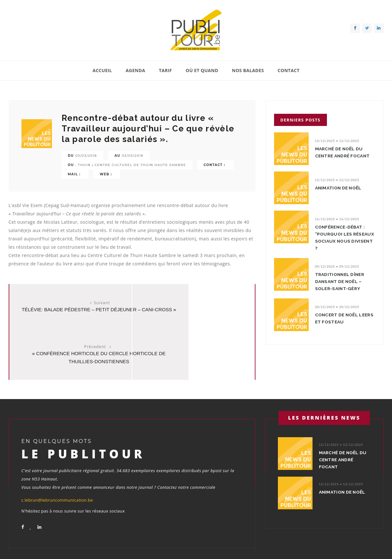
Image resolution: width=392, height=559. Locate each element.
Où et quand (202, 70)
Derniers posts (300, 120)
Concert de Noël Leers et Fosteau (339, 320)
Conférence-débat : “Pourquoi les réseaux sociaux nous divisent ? (343, 239)
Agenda (135, 70)
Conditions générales (363, 546)
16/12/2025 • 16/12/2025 (337, 220)
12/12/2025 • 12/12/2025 (337, 141)
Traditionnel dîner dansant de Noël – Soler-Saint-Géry (342, 283)
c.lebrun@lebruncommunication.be (57, 465)
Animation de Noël (341, 189)
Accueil (102, 70)
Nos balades (248, 70)
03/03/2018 (86, 156)
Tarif (166, 70)
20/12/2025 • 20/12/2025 (337, 308)
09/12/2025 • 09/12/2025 (337, 268)
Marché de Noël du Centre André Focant (341, 156)
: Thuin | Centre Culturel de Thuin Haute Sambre (131, 165)
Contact (288, 70)
